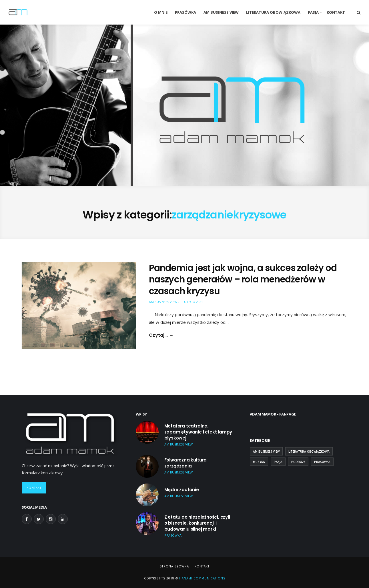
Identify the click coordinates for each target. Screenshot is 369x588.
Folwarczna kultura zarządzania (186, 463)
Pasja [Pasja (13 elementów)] (278, 462)
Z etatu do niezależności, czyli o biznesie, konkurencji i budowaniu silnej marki (197, 523)
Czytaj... (158, 335)
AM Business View (221, 12)
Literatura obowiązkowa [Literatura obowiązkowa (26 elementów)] (309, 451)
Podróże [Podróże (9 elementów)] (298, 462)
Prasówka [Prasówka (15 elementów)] (322, 462)
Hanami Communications (202, 578)
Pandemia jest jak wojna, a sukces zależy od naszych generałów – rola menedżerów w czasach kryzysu (243, 279)
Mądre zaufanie (182, 490)
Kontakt (336, 12)
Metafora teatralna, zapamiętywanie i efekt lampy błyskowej (198, 432)
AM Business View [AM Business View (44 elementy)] (266, 451)
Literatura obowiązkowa (273, 12)
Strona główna (174, 566)
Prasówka (186, 12)
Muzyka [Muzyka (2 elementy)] (259, 462)
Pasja (313, 12)
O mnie (161, 12)
